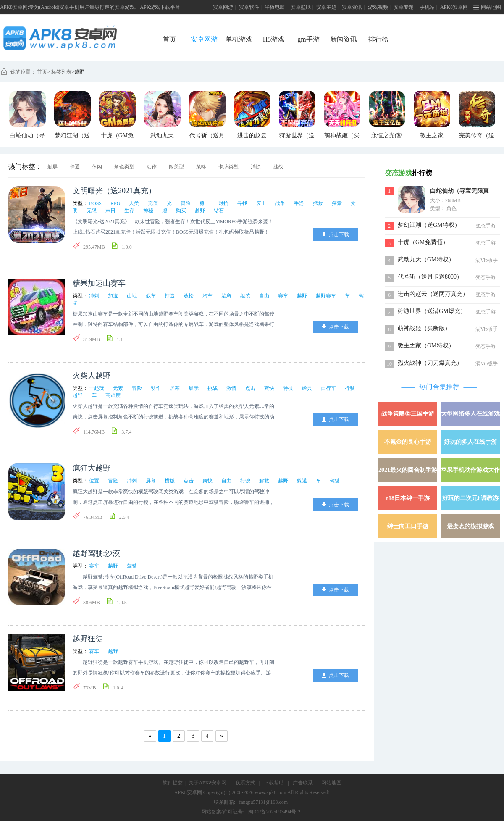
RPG (115, 203)
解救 (264, 481)
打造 (170, 296)
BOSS (95, 203)
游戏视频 (378, 7)
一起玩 (97, 388)
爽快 (269, 388)
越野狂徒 (88, 639)
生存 (129, 211)
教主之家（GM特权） (426, 346)
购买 (181, 211)
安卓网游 (223, 7)
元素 (118, 388)
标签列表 (61, 72)
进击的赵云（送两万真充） (433, 294)
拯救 (318, 203)
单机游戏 (239, 39)
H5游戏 (274, 39)
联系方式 (245, 783)
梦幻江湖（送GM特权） (429, 225)
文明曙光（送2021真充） (114, 191)
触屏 (52, 167)
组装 (245, 296)
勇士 (205, 203)
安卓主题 (326, 7)
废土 (261, 203)
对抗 (223, 203)
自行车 (328, 388)
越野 (79, 72)
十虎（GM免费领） (423, 242)
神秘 (148, 211)
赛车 (283, 296)
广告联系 (303, 783)
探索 (337, 203)
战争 (280, 203)
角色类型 (124, 167)
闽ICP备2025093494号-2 (274, 812)
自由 (264, 296)
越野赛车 (326, 296)
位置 (94, 481)
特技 (288, 388)
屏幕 (175, 388)
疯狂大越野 (92, 468)
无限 (92, 211)
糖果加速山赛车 (99, 283)
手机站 (427, 7)
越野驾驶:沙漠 (96, 553)
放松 (189, 296)
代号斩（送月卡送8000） (430, 277)
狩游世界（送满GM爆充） (432, 311)
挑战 (278, 167)
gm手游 (308, 39)
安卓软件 (249, 7)
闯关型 (176, 167)
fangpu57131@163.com (263, 802)
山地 (132, 296)
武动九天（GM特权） (426, 259)
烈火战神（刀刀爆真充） (430, 363)
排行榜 (378, 39)
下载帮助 (274, 783)
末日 (110, 211)
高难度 (113, 395)
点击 (250, 388)
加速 (113, 296)
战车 (151, 296)
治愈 (226, 296)
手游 (299, 203)
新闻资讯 (344, 39)
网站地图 (331, 783)
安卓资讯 (352, 7)
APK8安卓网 (454, 7)
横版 (170, 481)
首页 (169, 39)
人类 (134, 203)
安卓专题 (404, 7)
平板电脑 (275, 7)
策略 (201, 167)
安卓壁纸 (301, 7)
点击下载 (339, 234)
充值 (153, 203)
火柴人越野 (92, 376)
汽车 (207, 296)
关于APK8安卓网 (207, 783)
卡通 (75, 167)
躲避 (302, 481)
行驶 (350, 388)
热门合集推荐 (439, 387)
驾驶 (335, 481)
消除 (256, 167)
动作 (152, 167)
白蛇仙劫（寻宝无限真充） (459, 192)
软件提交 (173, 783)
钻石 (219, 211)
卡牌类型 (228, 167)
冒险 (186, 203)
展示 (194, 388)
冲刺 (94, 296)
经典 (307, 388)
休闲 (97, 167)
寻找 (242, 203)
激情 (231, 388)
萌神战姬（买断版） (424, 328)
